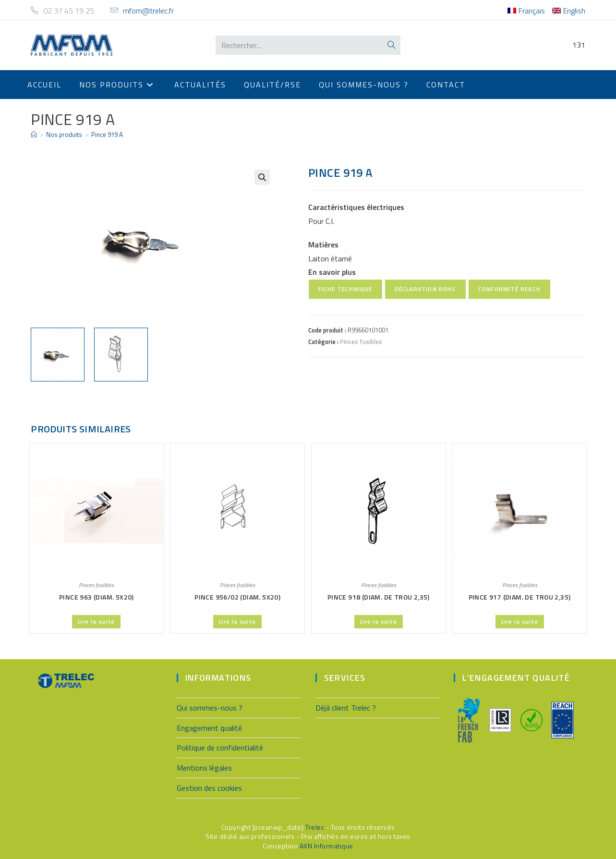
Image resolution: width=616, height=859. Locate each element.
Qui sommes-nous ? (210, 706)
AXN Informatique (326, 844)
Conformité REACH (509, 289)
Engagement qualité (209, 726)
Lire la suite (96, 620)
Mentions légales (204, 766)
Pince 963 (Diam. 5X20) (97, 596)
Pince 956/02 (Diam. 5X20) (237, 596)
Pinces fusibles (361, 342)
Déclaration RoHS (425, 289)
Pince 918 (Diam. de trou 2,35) (379, 596)
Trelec (315, 826)
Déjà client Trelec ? (346, 706)
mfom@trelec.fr (148, 11)
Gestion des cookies (209, 786)
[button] (262, 177)
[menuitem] (526, 11)
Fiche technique (345, 289)
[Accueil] (34, 135)
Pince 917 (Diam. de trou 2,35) (520, 596)
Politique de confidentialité (220, 747)
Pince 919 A (107, 135)
